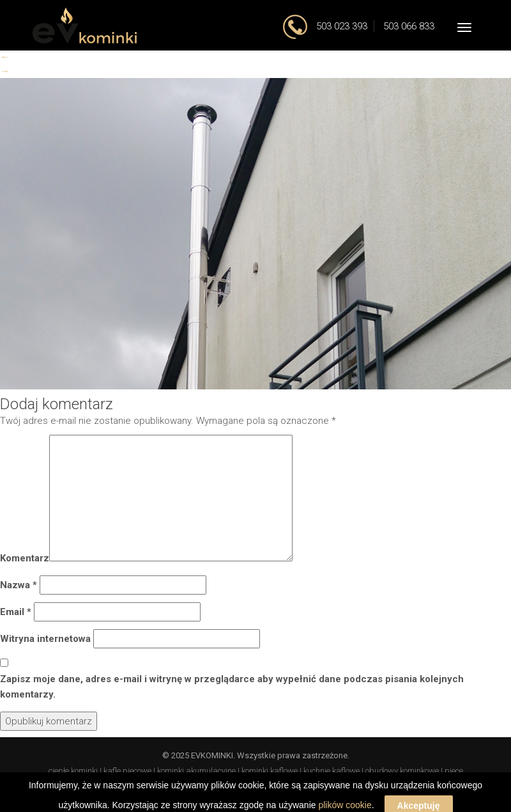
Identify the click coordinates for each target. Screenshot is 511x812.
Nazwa (19, 585)
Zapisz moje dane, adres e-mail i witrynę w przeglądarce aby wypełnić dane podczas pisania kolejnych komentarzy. (232, 687)
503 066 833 (409, 26)
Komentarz (25, 558)
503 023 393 (340, 26)
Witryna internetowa (45, 639)
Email (16, 612)
